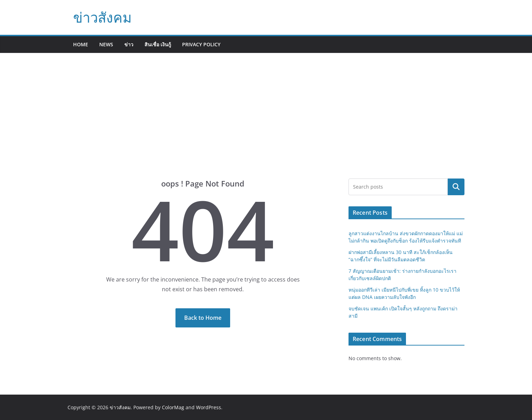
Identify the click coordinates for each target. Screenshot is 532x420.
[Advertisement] (266, 126)
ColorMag (173, 407)
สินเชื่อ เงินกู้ (158, 44)
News (106, 44)
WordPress (209, 407)
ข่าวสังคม (102, 17)
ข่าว (129, 44)
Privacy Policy (201, 44)
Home (81, 44)
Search (456, 187)
